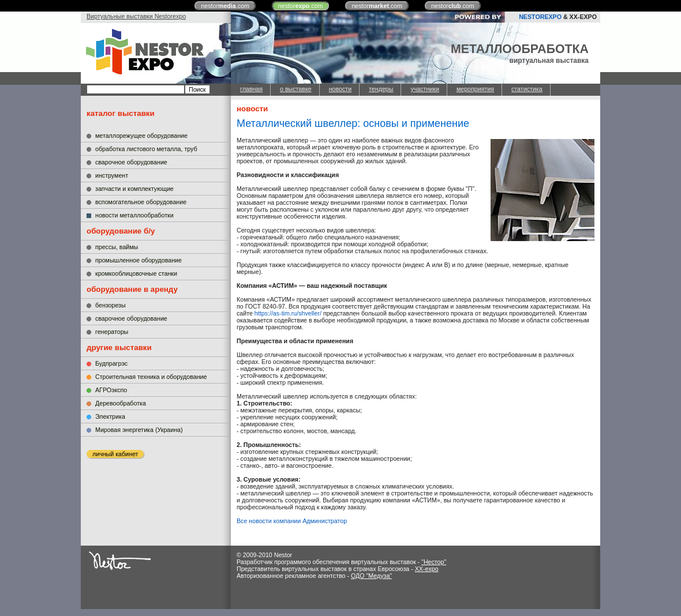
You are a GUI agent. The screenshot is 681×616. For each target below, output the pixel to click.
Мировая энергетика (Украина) (139, 430)
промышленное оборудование (139, 260)
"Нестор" (434, 562)
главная (251, 89)
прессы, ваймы (117, 247)
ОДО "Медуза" (371, 576)
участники (424, 89)
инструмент (112, 175)
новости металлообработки (134, 215)
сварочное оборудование (131, 162)
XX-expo (427, 569)
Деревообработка (121, 403)
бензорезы (111, 305)
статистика (527, 89)
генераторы (112, 332)
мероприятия (475, 89)
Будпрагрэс (111, 363)
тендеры (381, 89)
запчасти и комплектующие (134, 189)
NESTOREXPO (540, 17)
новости (340, 89)
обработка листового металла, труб (146, 149)
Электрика (110, 416)
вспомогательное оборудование (141, 202)
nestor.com (225, 6)
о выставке (296, 89)
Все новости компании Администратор (292, 521)
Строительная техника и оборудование (151, 377)
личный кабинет (115, 454)
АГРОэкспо (111, 390)
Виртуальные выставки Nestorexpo (136, 16)
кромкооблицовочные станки (136, 273)
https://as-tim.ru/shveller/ (288, 313)
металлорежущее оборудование (141, 136)
